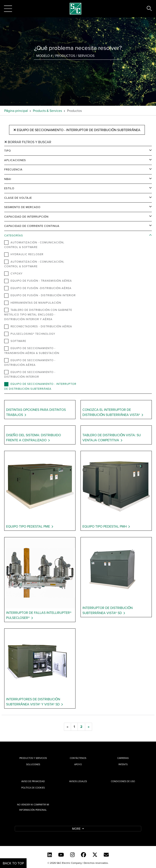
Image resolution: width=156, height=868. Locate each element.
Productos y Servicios (33, 758)
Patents (123, 764)
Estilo (9, 188)
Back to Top (13, 863)
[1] (74, 727)
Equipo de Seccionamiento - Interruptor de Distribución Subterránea (77, 130)
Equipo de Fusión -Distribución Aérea (38, 288)
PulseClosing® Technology (30, 334)
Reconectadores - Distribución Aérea (38, 326)
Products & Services (47, 111)
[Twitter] (95, 855)
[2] (81, 727)
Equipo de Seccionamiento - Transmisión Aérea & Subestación (32, 350)
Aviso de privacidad (33, 781)
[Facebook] (83, 855)
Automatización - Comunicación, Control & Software (34, 245)
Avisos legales (78, 781)
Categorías (14, 235)
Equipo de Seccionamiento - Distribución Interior (30, 374)
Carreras (123, 758)
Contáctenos (78, 758)
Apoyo (78, 764)
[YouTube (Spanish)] (61, 855)
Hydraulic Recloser (24, 254)
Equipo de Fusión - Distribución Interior (40, 295)
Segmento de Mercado (22, 207)
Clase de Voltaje (18, 198)
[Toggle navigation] (8, 9)
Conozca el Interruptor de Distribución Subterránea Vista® (111, 412)
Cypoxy (13, 274)
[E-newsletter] (106, 855)
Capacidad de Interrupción (26, 217)
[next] (89, 727)
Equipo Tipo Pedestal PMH (105, 526)
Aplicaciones (15, 160)
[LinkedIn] (50, 855)
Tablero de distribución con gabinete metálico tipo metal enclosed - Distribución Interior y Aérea (38, 314)
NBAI (8, 179)
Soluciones (33, 764)
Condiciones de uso (123, 781)
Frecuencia (13, 169)
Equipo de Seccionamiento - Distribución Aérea (30, 362)
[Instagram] (72, 855)
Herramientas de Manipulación (33, 303)
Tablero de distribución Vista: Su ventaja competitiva (112, 437)
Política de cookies (33, 788)
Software (15, 341)
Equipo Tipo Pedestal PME (28, 526)
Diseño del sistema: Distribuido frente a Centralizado (34, 437)
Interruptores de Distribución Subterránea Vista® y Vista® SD (33, 702)
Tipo (8, 151)
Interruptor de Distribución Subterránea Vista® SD (108, 610)
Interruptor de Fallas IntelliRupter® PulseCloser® (39, 615)
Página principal (16, 111)
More (77, 829)
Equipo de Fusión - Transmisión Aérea (38, 281)
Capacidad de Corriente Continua (32, 226)
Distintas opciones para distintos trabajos (36, 412)
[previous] (67, 727)
